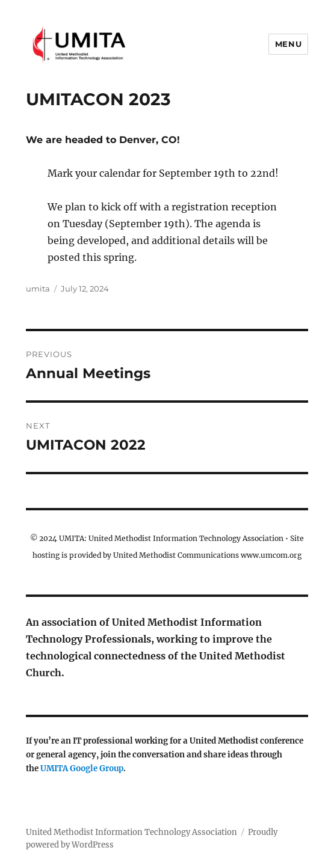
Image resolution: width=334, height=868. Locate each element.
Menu (288, 44)
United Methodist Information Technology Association (131, 832)
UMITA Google (70, 769)
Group (111, 769)
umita (38, 289)
